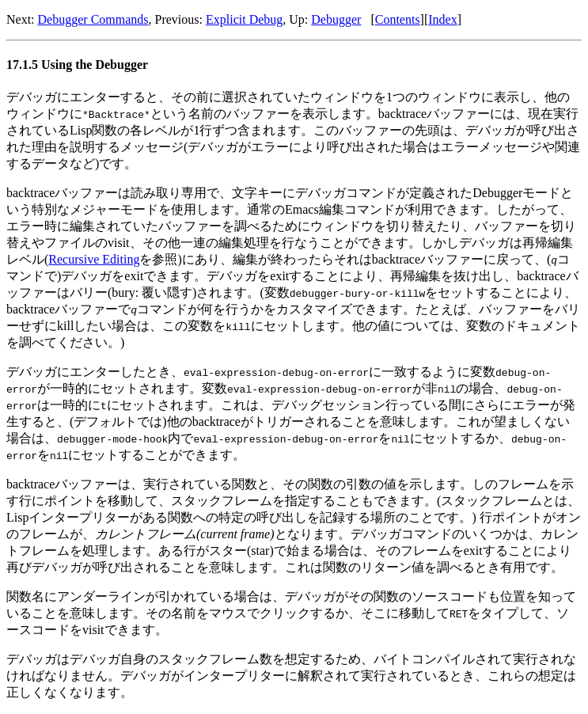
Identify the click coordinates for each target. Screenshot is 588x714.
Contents (398, 19)
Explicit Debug (244, 19)
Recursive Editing (94, 259)
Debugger (336, 19)
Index (442, 19)
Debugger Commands (93, 19)
